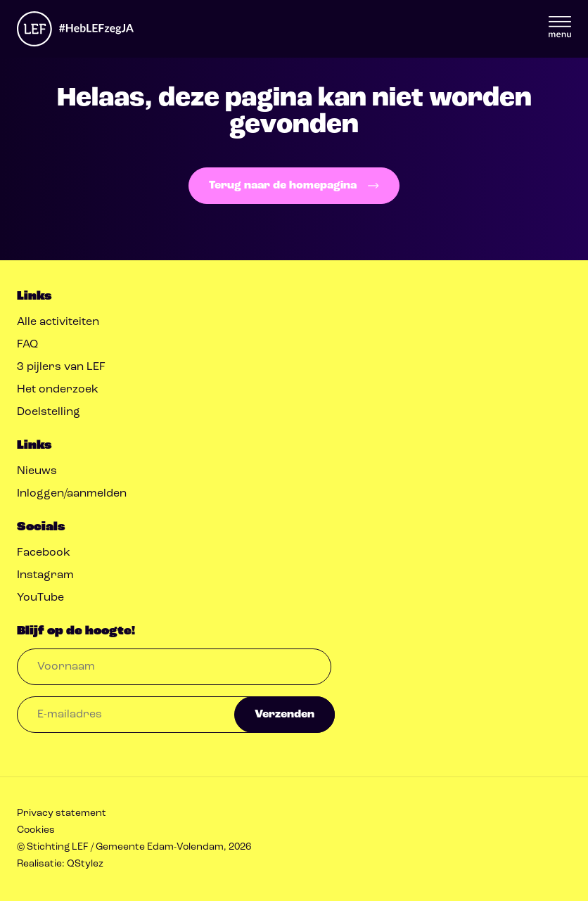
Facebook (44, 553)
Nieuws (37, 471)
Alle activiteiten (58, 322)
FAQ (27, 345)
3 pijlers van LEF (61, 367)
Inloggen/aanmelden (72, 494)
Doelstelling (49, 412)
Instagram (45, 575)
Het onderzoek (58, 390)
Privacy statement (62, 813)
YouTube (40, 598)
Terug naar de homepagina (294, 186)
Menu (560, 27)
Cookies (36, 830)
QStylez (85, 864)
